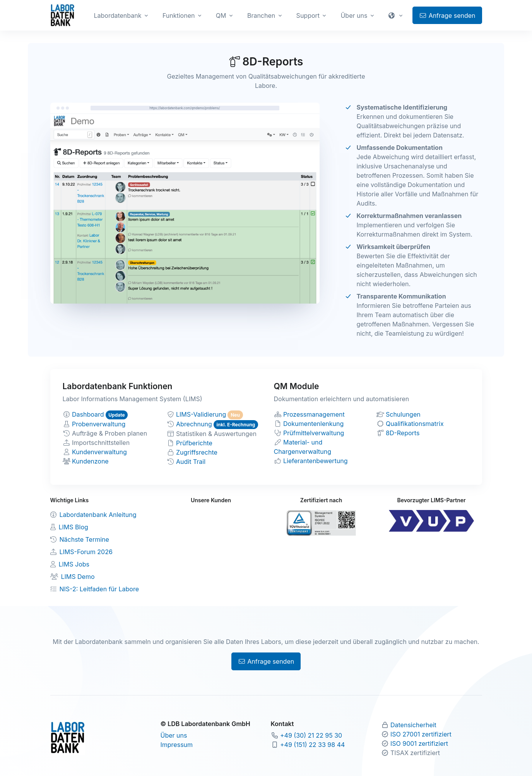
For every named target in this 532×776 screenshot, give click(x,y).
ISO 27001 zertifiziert (421, 734)
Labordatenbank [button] (118, 15)
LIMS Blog (74, 527)
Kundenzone (90, 461)
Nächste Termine (84, 539)
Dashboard (88, 414)
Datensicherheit (413, 725)
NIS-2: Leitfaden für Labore (99, 589)
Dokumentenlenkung (313, 424)
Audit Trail (191, 462)
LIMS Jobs (74, 564)
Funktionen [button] (179, 15)
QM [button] (221, 15)
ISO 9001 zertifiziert (419, 743)
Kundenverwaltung (99, 452)
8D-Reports (403, 433)
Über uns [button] (354, 15)
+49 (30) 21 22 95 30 (311, 735)
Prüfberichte (194, 443)
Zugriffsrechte (197, 452)
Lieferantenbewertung (316, 461)
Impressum (177, 745)
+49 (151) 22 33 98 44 (312, 745)
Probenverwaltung (99, 424)
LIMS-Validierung (201, 414)
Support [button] (308, 15)
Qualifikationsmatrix (415, 424)
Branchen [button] (261, 15)
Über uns (174, 735)
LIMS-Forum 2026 (86, 552)
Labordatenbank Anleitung (98, 515)
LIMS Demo (78, 577)
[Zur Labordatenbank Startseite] (62, 15)
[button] (397, 15)
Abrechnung (194, 424)
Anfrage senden (447, 15)
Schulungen (403, 414)
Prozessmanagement (314, 414)
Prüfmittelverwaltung (314, 433)
